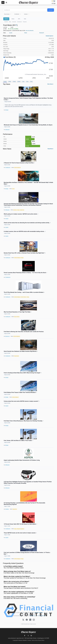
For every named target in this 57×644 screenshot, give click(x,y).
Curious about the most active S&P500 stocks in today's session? (22, 401)
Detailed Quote (49, 36)
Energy (18, 210)
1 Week (10, 82)
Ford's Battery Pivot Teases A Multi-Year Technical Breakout (20, 392)
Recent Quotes (7, 14)
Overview (6, 22)
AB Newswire (7, 130)
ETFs (19, 19)
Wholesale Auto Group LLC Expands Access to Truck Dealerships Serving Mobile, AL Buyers (28, 125)
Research (42, 33)
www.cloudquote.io (39, 613)
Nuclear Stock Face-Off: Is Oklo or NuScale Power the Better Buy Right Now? (25, 253)
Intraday (5, 82)
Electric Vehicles (24, 297)
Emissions (15, 210)
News (10, 22)
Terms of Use (35, 640)
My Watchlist (17, 14)
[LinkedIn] (30, 620)
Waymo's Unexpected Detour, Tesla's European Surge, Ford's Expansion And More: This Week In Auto (28, 99)
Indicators (26, 14)
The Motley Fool (8, 168)
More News (50, 84)
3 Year (27, 82)
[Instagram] (34, 620)
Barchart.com (7, 336)
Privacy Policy (33, 616)
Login (54, 3)
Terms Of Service (41, 616)
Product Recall (16, 356)
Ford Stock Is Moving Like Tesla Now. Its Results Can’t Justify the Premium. (24, 332)
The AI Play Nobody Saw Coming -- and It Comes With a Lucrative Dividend (24, 292)
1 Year (23, 82)
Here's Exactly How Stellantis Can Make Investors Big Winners (21, 351)
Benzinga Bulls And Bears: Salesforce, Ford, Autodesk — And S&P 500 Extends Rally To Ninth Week (28, 183)
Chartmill (7, 219)
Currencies (14, 22)
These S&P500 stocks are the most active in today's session (20, 533)
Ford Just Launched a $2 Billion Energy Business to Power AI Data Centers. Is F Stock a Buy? (27, 553)
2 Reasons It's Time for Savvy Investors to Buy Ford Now (19, 163)
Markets (6, 19)
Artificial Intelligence (17, 168)
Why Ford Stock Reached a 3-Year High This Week (18, 312)
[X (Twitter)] (23, 620)
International (19, 22)
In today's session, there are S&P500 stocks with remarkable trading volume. (25, 231)
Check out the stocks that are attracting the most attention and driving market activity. (27, 223)
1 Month (14, 82)
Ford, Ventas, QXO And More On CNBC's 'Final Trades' (18, 440)
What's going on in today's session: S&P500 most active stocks (21, 214)
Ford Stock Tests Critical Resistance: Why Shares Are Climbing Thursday (24, 421)
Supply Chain (22, 210)
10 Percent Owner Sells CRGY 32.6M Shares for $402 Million (20, 524)
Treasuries (25, 22)
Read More (50, 149)
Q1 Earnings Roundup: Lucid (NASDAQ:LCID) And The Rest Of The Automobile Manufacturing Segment (24, 504)
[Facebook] (27, 620)
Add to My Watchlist (30, 31)
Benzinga (7, 110)
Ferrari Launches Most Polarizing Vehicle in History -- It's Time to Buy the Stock (25, 273)
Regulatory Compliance (21, 529)
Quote (11, 33)
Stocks (13, 19)
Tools (25, 19)
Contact (29, 640)
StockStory (7, 509)
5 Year (31, 82)
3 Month (19, 82)
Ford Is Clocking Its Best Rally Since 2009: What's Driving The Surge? (23, 373)
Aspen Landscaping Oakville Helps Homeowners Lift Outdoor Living (22, 460)
